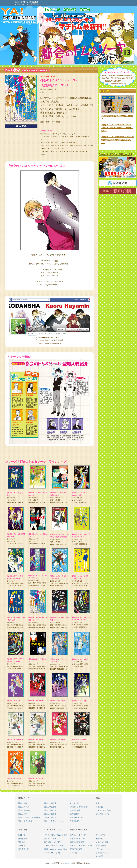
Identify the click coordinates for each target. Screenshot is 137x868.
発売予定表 (23, 839)
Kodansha (68, 863)
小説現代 (99, 807)
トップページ (54, 10)
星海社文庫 (74, 814)
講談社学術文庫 (50, 807)
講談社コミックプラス (79, 839)
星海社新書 (74, 821)
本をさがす (71, 10)
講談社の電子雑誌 (77, 842)
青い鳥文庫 (74, 803)
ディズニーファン (103, 814)
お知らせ (86, 10)
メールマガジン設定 (52, 853)
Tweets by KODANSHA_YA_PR (116, 154)
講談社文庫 (23, 803)
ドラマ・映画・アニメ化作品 (56, 835)
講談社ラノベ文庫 (25, 821)
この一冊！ (74, 853)
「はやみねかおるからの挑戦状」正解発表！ (118, 116)
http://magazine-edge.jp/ (50, 285)
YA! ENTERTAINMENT (79, 807)
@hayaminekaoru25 (53, 343)
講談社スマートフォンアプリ (81, 846)
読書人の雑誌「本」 (104, 810)
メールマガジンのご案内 (54, 846)
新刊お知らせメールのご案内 (56, 849)
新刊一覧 (22, 835)
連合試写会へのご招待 (53, 842)
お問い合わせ (101, 846)
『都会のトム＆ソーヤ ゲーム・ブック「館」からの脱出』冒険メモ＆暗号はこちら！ (117, 128)
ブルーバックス (50, 818)
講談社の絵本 (75, 810)
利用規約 (99, 839)
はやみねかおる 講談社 (54, 340)
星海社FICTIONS (77, 818)
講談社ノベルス (24, 810)
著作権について (102, 853)
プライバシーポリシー (105, 849)
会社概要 (99, 856)
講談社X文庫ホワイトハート (29, 818)
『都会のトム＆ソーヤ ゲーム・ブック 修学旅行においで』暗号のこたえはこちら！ (118, 140)
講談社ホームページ (78, 835)
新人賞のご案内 (50, 839)
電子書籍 (22, 846)
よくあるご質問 (102, 842)
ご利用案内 (100, 835)
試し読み (22, 842)
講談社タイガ (23, 807)
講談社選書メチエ (51, 810)
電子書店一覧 (23, 849)
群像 (98, 803)
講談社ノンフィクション (54, 821)
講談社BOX (23, 814)
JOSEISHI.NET (76, 849)
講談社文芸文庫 (50, 803)
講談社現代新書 (50, 814)
